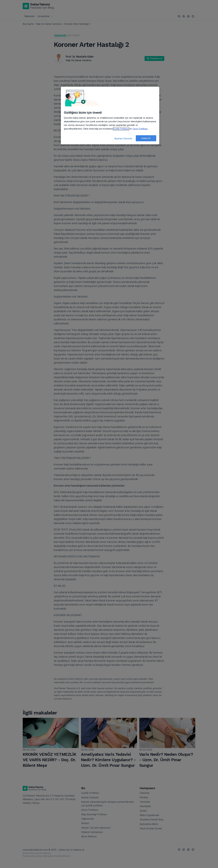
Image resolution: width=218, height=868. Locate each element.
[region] (110, 116)
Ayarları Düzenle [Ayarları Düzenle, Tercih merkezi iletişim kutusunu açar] (123, 139)
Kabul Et (146, 138)
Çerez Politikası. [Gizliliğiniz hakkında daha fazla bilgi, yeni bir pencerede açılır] (140, 129)
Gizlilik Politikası (121, 129)
